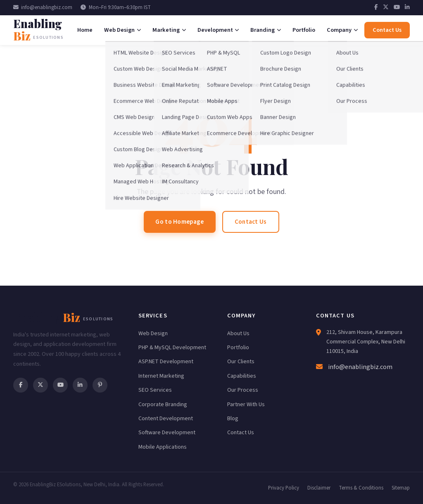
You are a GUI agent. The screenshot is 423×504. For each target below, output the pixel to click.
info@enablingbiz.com (43, 7)
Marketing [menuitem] (169, 30)
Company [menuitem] (342, 30)
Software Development (167, 433)
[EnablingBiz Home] (43, 30)
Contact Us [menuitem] (387, 30)
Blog (233, 419)
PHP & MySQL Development (172, 348)
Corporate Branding (163, 405)
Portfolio (238, 348)
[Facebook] (376, 7)
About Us (238, 334)
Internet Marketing (161, 376)
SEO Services (155, 390)
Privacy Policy (284, 488)
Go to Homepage (179, 222)
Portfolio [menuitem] (304, 30)
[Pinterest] (100, 385)
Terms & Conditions (361, 488)
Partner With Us (246, 405)
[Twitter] (386, 7)
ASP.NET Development (166, 362)
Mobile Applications (163, 447)
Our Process (243, 390)
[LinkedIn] (407, 7)
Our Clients (241, 362)
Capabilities (242, 376)
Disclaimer (319, 488)
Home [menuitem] (85, 30)
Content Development (166, 419)
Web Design (153, 334)
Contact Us (251, 222)
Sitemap (401, 488)
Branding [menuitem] (266, 30)
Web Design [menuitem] (122, 30)
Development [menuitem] (218, 30)
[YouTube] (397, 7)
